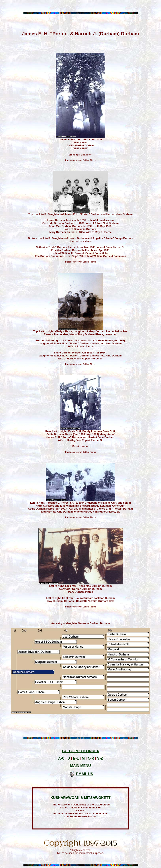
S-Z (100, 758)
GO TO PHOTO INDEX (80, 751)
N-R (91, 758)
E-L (76, 758)
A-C (61, 758)
